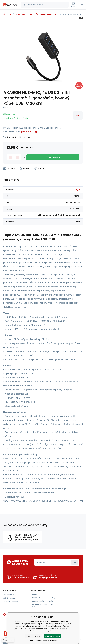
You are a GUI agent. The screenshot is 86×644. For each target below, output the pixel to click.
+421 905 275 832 (21, 578)
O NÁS (35, 595)
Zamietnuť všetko (33, 636)
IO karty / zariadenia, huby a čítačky (44, 14)
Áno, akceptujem (53, 636)
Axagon (78, 116)
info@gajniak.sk (48, 578)
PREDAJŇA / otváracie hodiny (44, 598)
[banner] (10, 5)
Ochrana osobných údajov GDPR (43, 606)
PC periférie (20, 14)
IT (10, 14)
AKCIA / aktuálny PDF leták (43, 601)
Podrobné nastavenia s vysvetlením (43, 641)
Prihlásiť (75, 562)
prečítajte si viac (28, 132)
